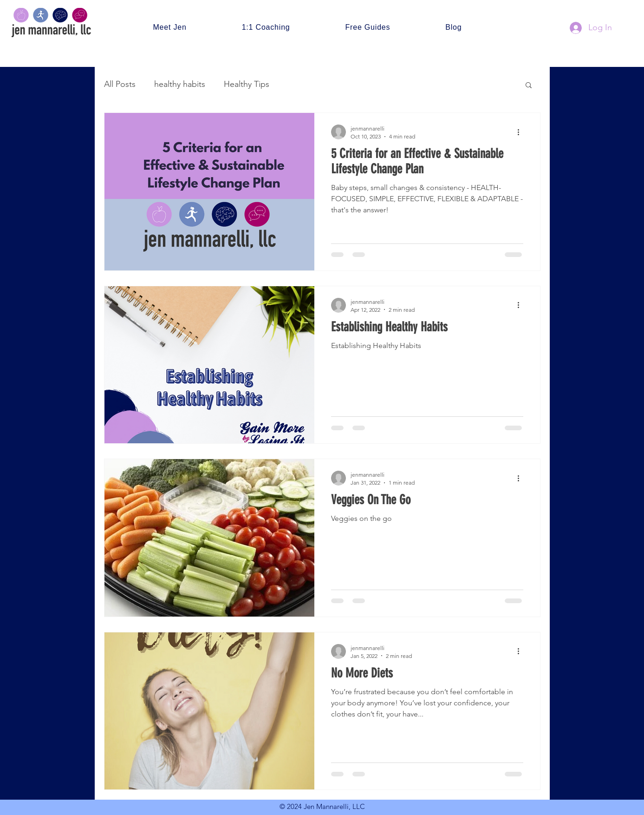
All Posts (120, 84)
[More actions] (522, 132)
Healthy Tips (247, 84)
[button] (529, 86)
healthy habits (180, 84)
